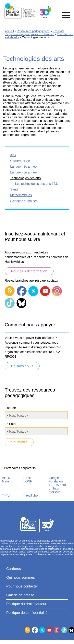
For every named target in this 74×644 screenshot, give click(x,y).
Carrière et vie (20, 161)
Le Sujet (11, 424)
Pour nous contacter (22, 586)
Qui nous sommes (21, 578)
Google (54, 478)
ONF (29, 481)
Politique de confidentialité (27, 613)
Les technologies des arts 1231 (37, 184)
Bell (28, 478)
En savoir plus (22, 366)
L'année (10, 408)
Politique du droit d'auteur (26, 604)
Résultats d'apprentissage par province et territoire (34, 33)
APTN (6, 478)
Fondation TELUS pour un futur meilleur (57, 487)
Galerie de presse (20, 595)
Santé (14, 189)
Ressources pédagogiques (33, 31)
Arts (13, 155)
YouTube (32, 495)
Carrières (14, 569)
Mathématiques (21, 195)
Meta (6, 481)
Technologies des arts (25, 178)
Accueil (9, 31)
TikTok (6, 495)
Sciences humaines (24, 201)
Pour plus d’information (29, 271)
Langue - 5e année (23, 172)
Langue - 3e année (23, 167)
